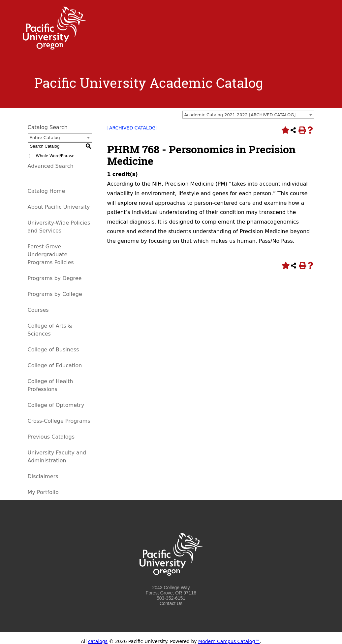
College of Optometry (56, 405)
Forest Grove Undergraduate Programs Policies (51, 254)
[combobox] (248, 115)
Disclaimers (43, 476)
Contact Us (171, 603)
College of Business (53, 350)
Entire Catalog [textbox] (45, 138)
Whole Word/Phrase (55, 156)
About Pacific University (59, 207)
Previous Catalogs (51, 437)
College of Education (55, 365)
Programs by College (55, 294)
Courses (38, 310)
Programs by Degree (55, 278)
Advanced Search (51, 166)
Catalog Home (47, 191)
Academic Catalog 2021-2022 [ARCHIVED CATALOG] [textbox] (240, 115)
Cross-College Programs (59, 421)
